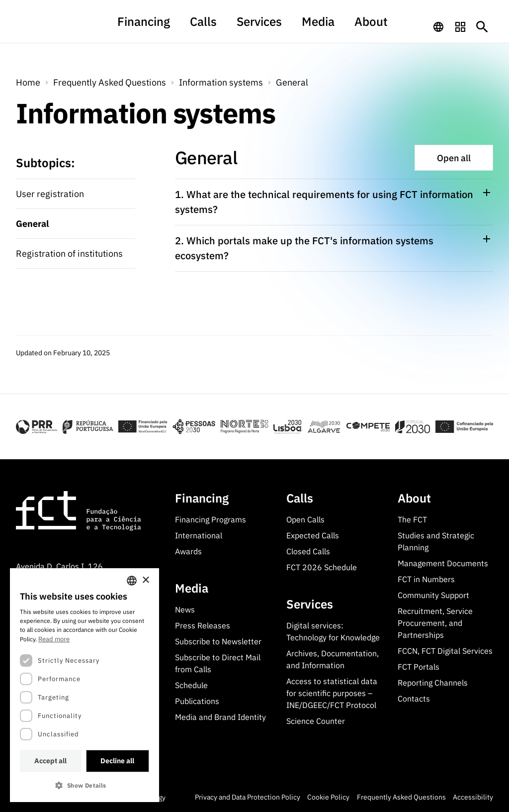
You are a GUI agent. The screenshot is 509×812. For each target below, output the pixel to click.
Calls (216, 27)
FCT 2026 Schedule (322, 567)
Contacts (414, 699)
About (346, 27)
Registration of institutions (69, 254)
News (185, 609)
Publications (197, 701)
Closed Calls (308, 551)
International (199, 535)
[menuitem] (170, 31)
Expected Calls (313, 535)
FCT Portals (419, 667)
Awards (188, 551)
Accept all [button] (50, 761)
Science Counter (316, 721)
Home (28, 82)
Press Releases (203, 625)
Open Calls (305, 519)
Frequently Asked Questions (110, 82)
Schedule (191, 685)
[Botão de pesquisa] (482, 27)
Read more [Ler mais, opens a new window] (54, 639)
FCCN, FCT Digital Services (445, 651)
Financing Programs (211, 519)
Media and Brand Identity (220, 717)
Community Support (433, 595)
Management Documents (443, 563)
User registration (50, 194)
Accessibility (473, 797)
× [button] (145, 580)
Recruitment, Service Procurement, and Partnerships (435, 623)
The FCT (412, 519)
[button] (85, 785)
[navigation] (438, 27)
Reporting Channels (433, 683)
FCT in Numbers (426, 579)
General (292, 82)
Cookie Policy (328, 797)
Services (259, 27)
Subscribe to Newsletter (218, 641)
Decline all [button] (117, 761)
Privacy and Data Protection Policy (248, 797)
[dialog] (85, 685)
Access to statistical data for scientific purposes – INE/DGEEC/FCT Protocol (332, 693)
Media (305, 27)
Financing (170, 27)
